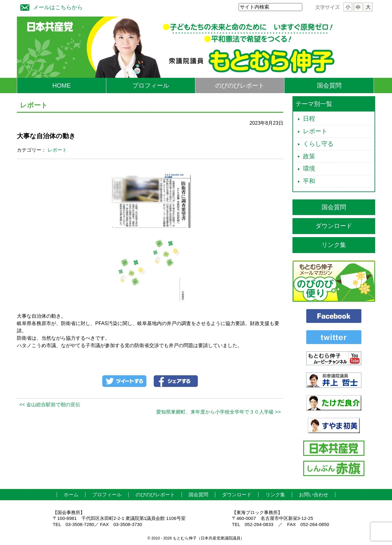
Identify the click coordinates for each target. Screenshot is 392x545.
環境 (309, 168)
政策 (309, 156)
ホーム (71, 495)
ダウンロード (334, 226)
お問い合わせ (314, 495)
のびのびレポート (240, 85)
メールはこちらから (50, 7)
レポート (57, 150)
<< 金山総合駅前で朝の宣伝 (50, 405)
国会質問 (329, 85)
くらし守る (318, 144)
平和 (309, 181)
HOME (62, 85)
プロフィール (151, 85)
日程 (309, 119)
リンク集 (334, 245)
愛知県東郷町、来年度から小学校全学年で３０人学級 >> (219, 412)
